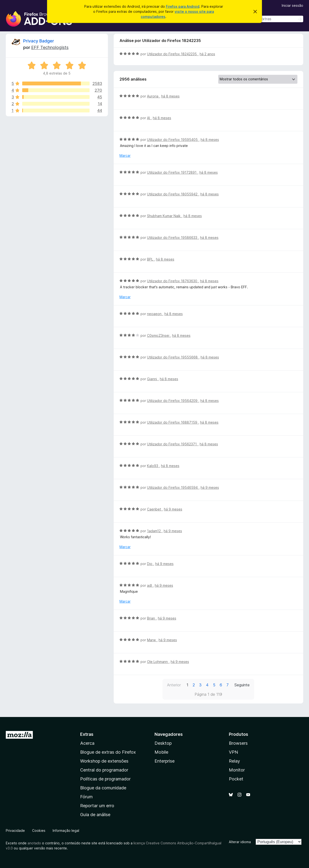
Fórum (86, 797)
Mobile (161, 752)
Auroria (153, 96)
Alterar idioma (240, 842)
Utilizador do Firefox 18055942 (173, 194)
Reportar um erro (97, 806)
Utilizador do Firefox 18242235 (172, 54)
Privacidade (15, 830)
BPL (151, 259)
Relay (234, 761)
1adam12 (154, 531)
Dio (150, 564)
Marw (152, 640)
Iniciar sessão (292, 5)
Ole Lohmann (158, 662)
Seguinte (242, 685)
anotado (34, 843)
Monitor (237, 770)
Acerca (87, 743)
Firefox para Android (183, 6)
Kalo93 (153, 466)
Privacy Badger (39, 41)
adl (150, 585)
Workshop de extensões (104, 761)
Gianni (152, 379)
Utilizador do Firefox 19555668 (173, 357)
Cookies (39, 830)
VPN (233, 752)
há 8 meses (170, 96)
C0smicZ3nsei (159, 335)
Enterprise (165, 761)
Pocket (236, 779)
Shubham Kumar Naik (164, 216)
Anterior (174, 685)
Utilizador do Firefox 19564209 (173, 401)
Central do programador (104, 770)
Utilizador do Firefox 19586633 (173, 238)
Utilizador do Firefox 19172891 (172, 172)
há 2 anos (207, 54)
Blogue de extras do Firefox (108, 752)
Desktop (163, 743)
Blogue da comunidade (103, 788)
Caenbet (154, 509)
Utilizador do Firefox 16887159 (173, 422)
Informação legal (66, 830)
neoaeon (155, 314)
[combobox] (269, 19)
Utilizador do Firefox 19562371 (172, 444)
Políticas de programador (105, 779)
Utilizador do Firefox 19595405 (173, 140)
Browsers (238, 743)
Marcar (125, 155)
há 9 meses (210, 487)
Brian (151, 618)
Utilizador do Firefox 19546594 (173, 487)
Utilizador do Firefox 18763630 (173, 281)
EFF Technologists (50, 47)
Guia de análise (95, 815)
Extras (87, 734)
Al (149, 118)
